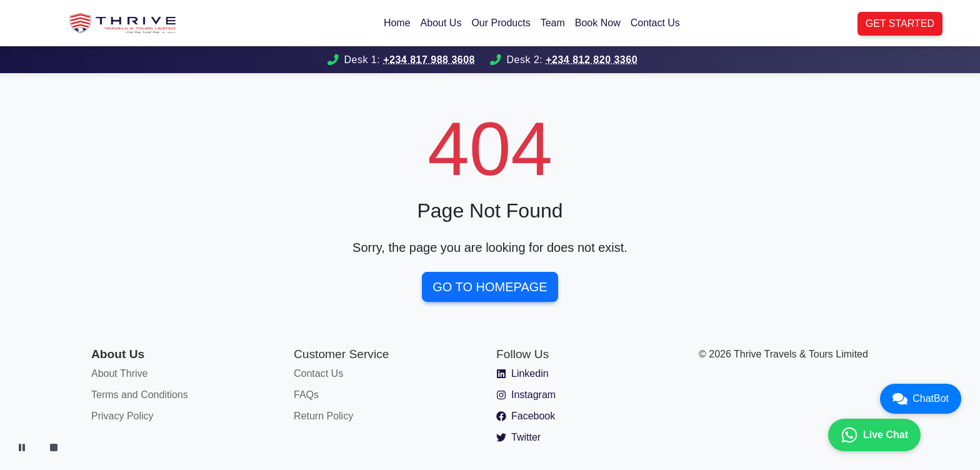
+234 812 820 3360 (592, 60)
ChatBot (921, 399)
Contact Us (655, 23)
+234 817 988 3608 (429, 60)
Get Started (900, 23)
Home (397, 23)
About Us (441, 23)
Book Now (598, 23)
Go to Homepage (490, 287)
